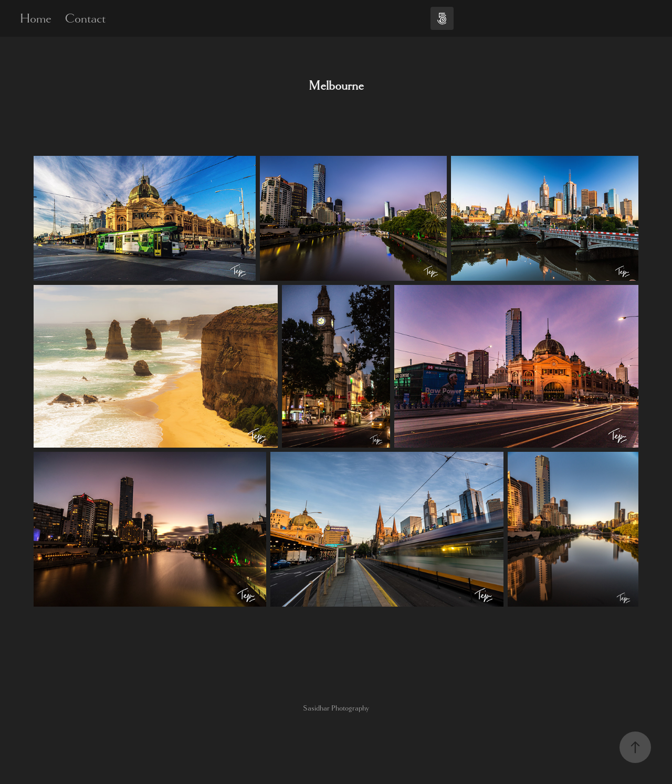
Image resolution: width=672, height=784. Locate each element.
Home (36, 18)
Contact (85, 18)
